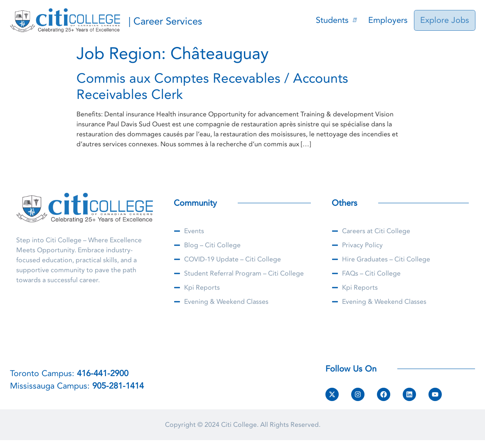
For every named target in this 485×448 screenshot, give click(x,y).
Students (337, 20)
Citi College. (240, 425)
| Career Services (165, 21)
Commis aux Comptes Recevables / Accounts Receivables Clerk (212, 86)
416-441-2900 (103, 373)
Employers (390, 20)
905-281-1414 (118, 386)
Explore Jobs (446, 20)
